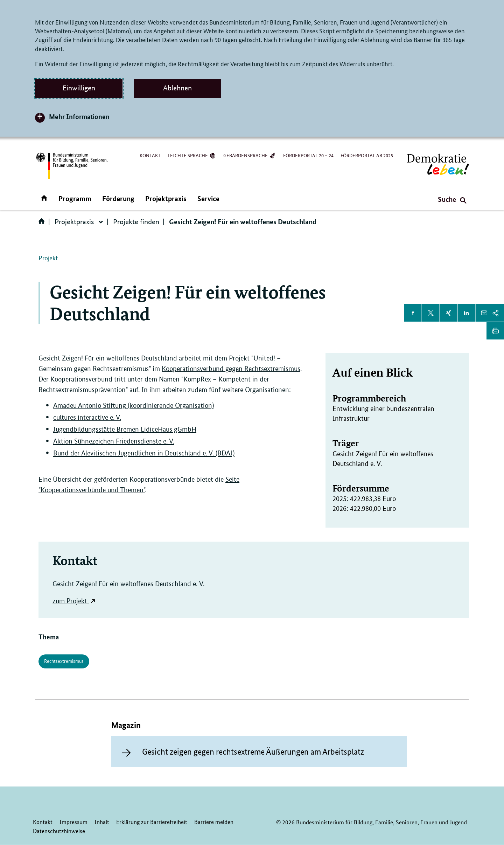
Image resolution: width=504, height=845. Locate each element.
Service (208, 198)
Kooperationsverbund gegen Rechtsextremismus (231, 369)
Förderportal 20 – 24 (308, 155)
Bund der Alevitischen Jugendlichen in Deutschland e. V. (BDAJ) (144, 453)
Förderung (118, 198)
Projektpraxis (166, 198)
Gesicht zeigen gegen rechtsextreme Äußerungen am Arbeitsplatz (253, 752)
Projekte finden (136, 222)
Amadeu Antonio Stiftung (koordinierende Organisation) (134, 406)
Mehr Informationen (79, 116)
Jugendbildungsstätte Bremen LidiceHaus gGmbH (125, 429)
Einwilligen (79, 88)
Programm (75, 198)
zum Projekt (70, 601)
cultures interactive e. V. (87, 417)
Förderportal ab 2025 (367, 155)
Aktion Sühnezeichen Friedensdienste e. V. (114, 441)
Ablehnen (177, 88)
